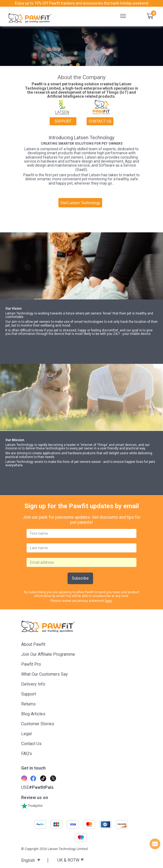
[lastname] (81, 548)
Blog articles (33, 714)
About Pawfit (33, 644)
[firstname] (81, 533)
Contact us (100, 121)
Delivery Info (33, 684)
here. (109, 601)
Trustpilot (32, 806)
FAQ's (27, 754)
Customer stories (38, 724)
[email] (81, 562)
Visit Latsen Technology (80, 203)
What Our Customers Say (45, 674)
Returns (28, 704)
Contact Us (31, 744)
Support (63, 121)
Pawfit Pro (31, 664)
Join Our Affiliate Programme (48, 654)
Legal (26, 734)
